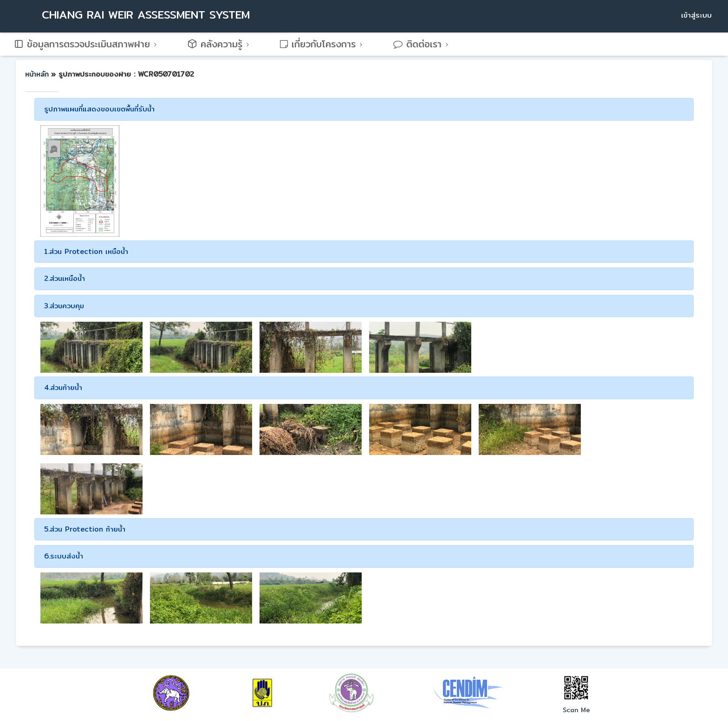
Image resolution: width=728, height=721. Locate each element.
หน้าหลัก (38, 74)
